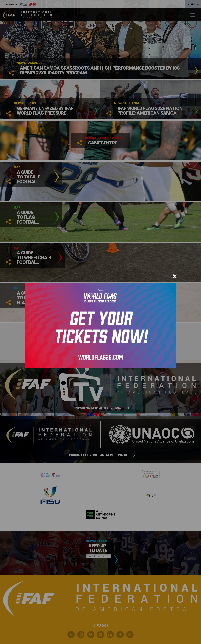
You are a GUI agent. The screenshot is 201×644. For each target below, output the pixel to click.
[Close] (175, 276)
